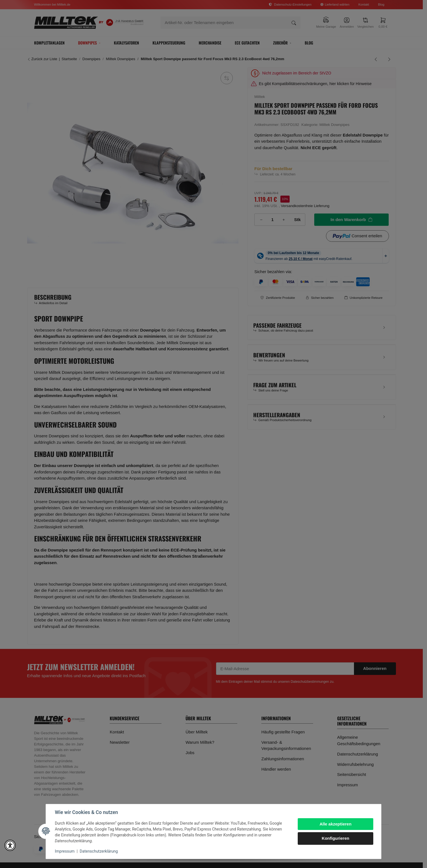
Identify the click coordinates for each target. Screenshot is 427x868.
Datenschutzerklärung (99, 851)
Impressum (65, 851)
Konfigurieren (335, 838)
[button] (10, 845)
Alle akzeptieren (335, 824)
